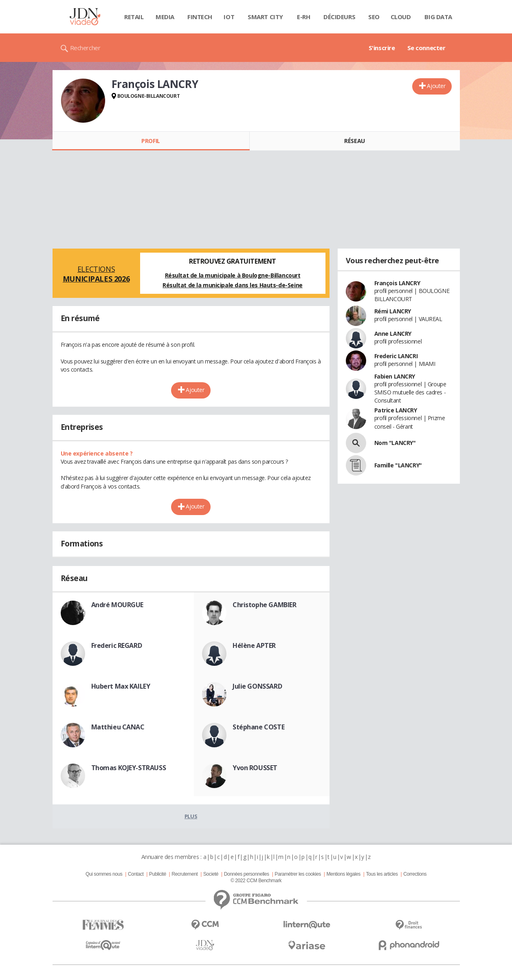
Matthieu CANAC (118, 727)
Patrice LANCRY (396, 410)
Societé (211, 874)
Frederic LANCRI (396, 356)
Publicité (158, 874)
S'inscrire (382, 48)
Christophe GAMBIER (264, 605)
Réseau (354, 141)
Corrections (415, 874)
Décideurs (339, 17)
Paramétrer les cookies (298, 874)
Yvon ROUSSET (255, 768)
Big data (438, 17)
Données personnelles (247, 874)
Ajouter (436, 86)
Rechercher (85, 48)
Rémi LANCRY (393, 311)
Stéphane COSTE (258, 727)
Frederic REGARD (117, 645)
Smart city (265, 17)
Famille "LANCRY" (398, 465)
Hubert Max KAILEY (121, 686)
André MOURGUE (118, 605)
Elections (96, 274)
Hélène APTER (254, 645)
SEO (374, 17)
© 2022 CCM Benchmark (256, 881)
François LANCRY (397, 283)
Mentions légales (343, 874)
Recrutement (185, 874)
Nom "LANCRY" (395, 443)
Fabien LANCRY (395, 376)
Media (165, 17)
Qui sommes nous (104, 874)
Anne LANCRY (393, 334)
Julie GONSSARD (257, 686)
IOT (229, 17)
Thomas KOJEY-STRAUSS (129, 768)
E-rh (303, 17)
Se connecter (426, 48)
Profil (151, 141)
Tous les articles (382, 874)
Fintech (200, 17)
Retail (134, 17)
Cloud (401, 17)
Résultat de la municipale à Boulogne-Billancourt (233, 275)
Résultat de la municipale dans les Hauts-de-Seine (232, 285)
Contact (136, 874)
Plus (191, 816)
